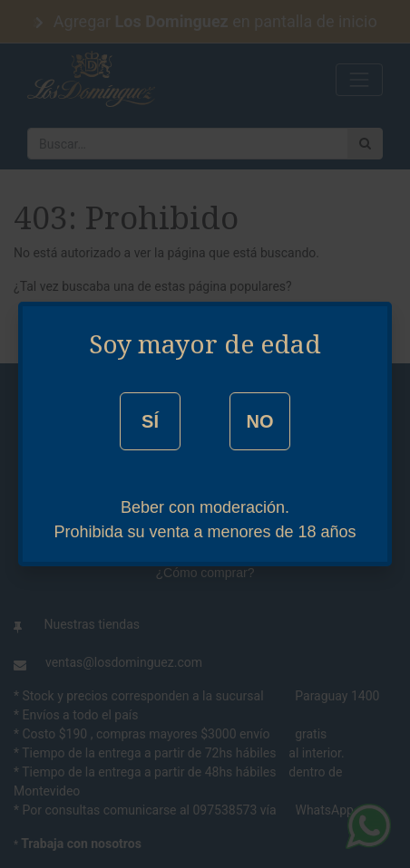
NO (259, 421)
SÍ (150, 421)
